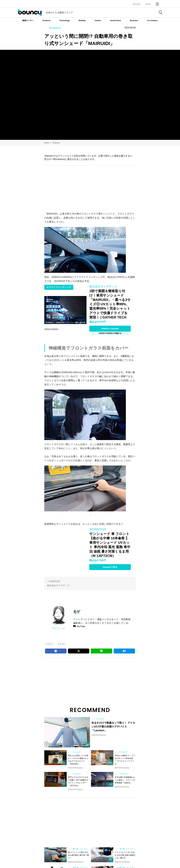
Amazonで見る (110, 567)
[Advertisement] (90, 188)
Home (47, 143)
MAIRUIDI (55, 581)
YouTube (80, 626)
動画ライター (28, 20)
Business (134, 20)
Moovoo (137, 4)
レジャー (49, 644)
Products (46, 20)
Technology (65, 20)
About (148, 4)
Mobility (82, 20)
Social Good (115, 20)
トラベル (61, 644)
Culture (98, 20)
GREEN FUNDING (110, 329)
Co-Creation (152, 20)
